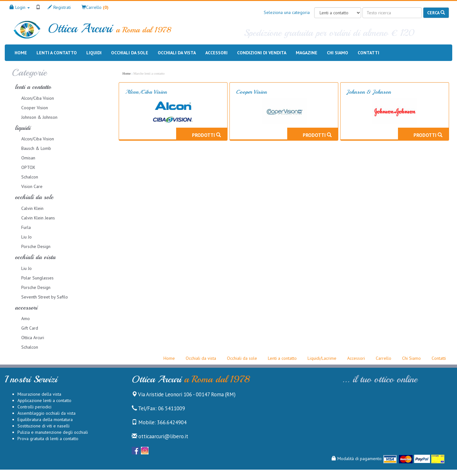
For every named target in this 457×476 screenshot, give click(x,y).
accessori (26, 308)
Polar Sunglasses (37, 278)
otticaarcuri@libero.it (160, 436)
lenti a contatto (33, 87)
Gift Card (30, 328)
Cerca (436, 13)
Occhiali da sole (130, 53)
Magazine (307, 52)
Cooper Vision (35, 108)
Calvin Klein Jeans (38, 218)
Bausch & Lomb (36, 148)
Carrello (384, 358)
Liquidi (94, 53)
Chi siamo (338, 52)
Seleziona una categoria (287, 12)
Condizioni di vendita (262, 52)
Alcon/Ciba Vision (38, 98)
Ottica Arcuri (33, 338)
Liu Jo (26, 237)
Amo (26, 318)
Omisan (28, 158)
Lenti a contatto (57, 53)
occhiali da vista (35, 257)
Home (21, 52)
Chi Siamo (411, 358)
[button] (95, 7)
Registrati (59, 7)
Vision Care (32, 186)
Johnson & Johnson (39, 117)
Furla (26, 227)
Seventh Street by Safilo (45, 297)
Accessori (216, 53)
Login (20, 7)
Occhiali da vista (177, 53)
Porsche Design (36, 246)
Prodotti (206, 135)
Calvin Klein (32, 208)
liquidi (23, 128)
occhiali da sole (34, 197)
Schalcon (30, 177)
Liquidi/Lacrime (322, 358)
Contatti (368, 52)
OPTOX (28, 167)
